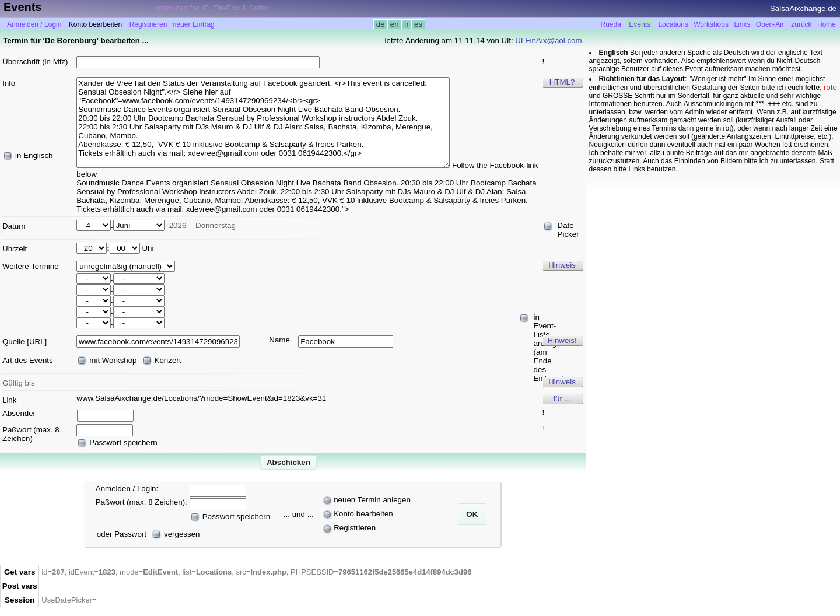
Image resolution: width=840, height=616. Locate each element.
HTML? (562, 82)
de (380, 24)
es (418, 24)
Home (827, 24)
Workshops (711, 24)
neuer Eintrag (194, 24)
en (394, 24)
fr (407, 24)
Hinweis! (562, 340)
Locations (673, 24)
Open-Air (770, 24)
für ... (562, 399)
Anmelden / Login (34, 24)
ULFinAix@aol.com (548, 41)
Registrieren (148, 24)
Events (640, 24)
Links (742, 24)
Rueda (611, 24)
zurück (801, 24)
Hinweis (562, 265)
